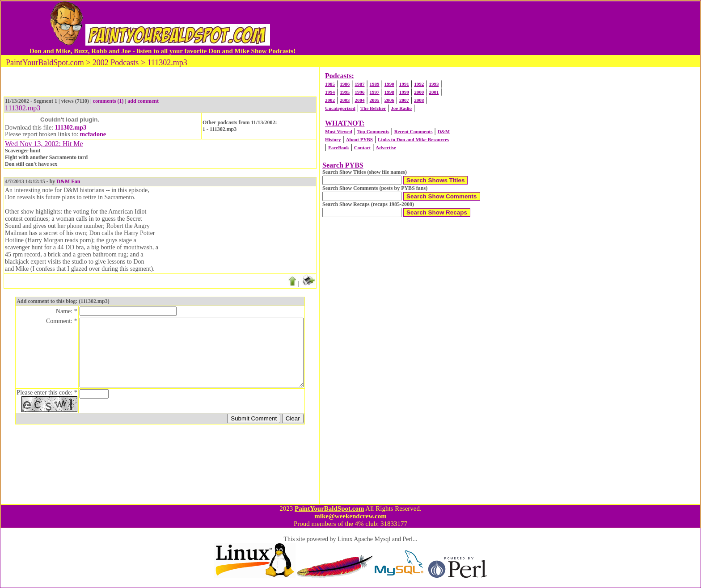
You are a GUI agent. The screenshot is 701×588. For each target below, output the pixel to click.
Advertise (386, 147)
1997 (375, 92)
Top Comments (373, 131)
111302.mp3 (71, 128)
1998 (389, 92)
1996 (359, 92)
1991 (404, 84)
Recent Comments (414, 131)
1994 (330, 92)
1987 (359, 84)
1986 (345, 84)
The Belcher (373, 108)
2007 (404, 100)
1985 (330, 84)
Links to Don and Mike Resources (413, 139)
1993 (434, 84)
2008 (419, 100)
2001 (434, 92)
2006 (389, 100)
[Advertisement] (481, 28)
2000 (419, 92)
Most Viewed (339, 131)
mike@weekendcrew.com (350, 516)
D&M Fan (68, 181)
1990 (389, 84)
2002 (330, 100)
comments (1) (108, 101)
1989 (375, 84)
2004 (359, 100)
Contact (362, 147)
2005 (375, 100)
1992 (419, 84)
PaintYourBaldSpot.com (329, 508)
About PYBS (359, 139)
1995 (345, 92)
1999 (404, 92)
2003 (345, 100)
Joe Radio (401, 108)
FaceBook (338, 147)
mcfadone (93, 134)
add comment (143, 101)
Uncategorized (340, 108)
